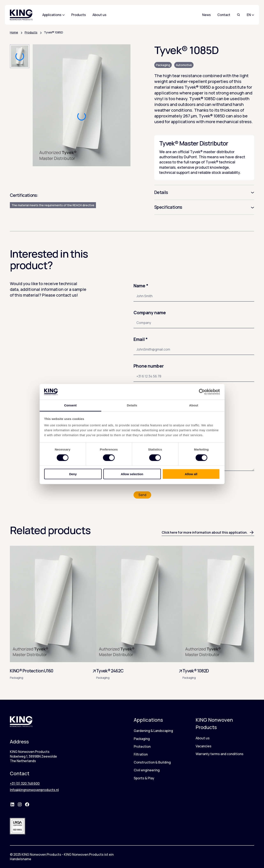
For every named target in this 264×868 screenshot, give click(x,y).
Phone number (149, 366)
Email (141, 339)
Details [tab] (132, 405)
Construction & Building (152, 762)
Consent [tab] (70, 405)
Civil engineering (147, 770)
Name (141, 286)
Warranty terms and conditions (220, 754)
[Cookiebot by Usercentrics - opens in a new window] (202, 392)
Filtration (141, 754)
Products (31, 32)
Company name (150, 313)
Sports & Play (144, 778)
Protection (142, 746)
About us (203, 738)
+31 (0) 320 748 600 (25, 783)
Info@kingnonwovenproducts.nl (34, 790)
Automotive (184, 65)
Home (14, 32)
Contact (224, 15)
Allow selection (132, 474)
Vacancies (203, 746)
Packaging (163, 65)
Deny (73, 474)
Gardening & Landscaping (153, 731)
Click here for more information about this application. (208, 532)
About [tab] (194, 405)
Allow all (191, 474)
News (206, 15)
